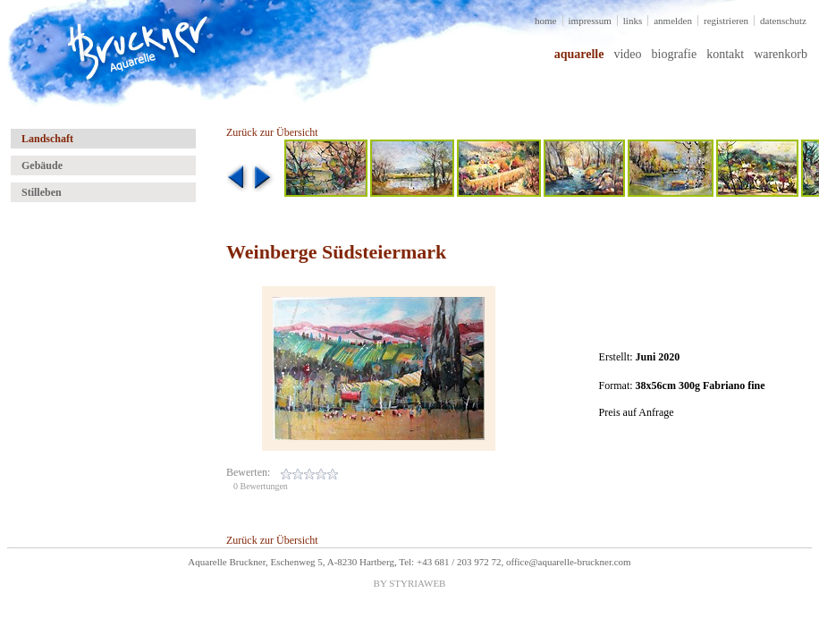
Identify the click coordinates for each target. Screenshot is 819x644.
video (627, 54)
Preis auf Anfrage (637, 412)
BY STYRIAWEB (410, 583)
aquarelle (579, 54)
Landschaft (47, 139)
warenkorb (781, 54)
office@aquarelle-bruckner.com (569, 562)
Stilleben (42, 192)
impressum (590, 21)
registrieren (726, 21)
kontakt (725, 54)
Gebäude (42, 165)
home (545, 21)
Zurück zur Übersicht (272, 132)
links (633, 21)
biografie (675, 54)
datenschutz (783, 21)
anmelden (673, 21)
